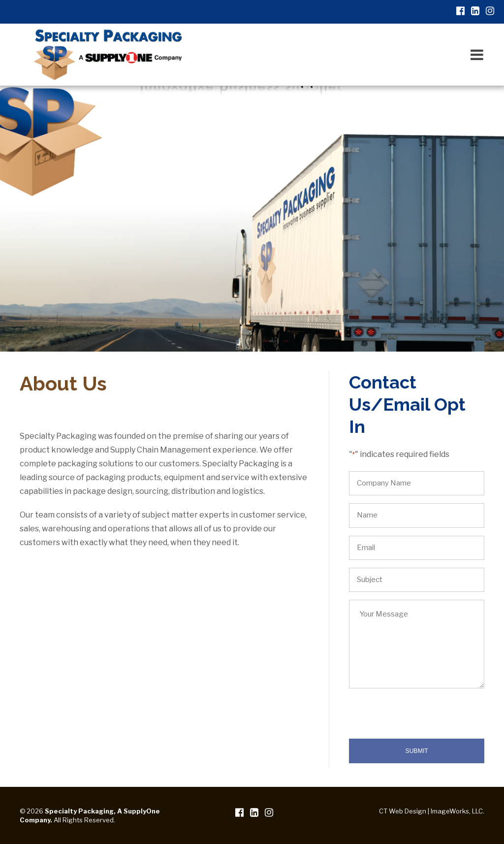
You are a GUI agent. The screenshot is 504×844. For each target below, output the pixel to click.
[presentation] (424, 719)
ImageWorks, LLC (457, 811)
